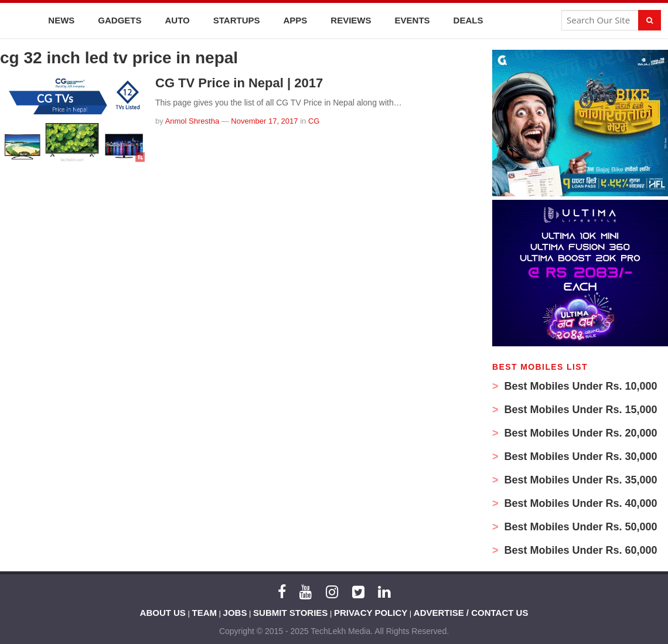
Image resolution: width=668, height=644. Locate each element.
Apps (296, 20)
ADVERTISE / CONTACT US (471, 613)
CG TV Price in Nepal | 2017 (239, 83)
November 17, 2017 (264, 121)
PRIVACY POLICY (371, 613)
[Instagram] (332, 592)
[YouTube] (306, 592)
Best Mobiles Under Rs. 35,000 (580, 480)
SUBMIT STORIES (290, 613)
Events (413, 20)
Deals (468, 20)
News (61, 20)
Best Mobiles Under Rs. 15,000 (580, 410)
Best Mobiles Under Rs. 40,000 (580, 503)
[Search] (650, 20)
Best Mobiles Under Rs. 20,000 (580, 433)
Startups (237, 20)
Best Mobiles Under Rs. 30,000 (580, 456)
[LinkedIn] (384, 592)
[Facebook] (282, 592)
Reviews (351, 20)
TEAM (205, 613)
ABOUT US (163, 613)
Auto (178, 20)
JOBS (235, 613)
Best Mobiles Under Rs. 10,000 (580, 386)
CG (314, 121)
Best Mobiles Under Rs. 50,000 (580, 527)
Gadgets (120, 20)
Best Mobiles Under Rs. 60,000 (580, 550)
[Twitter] (358, 592)
